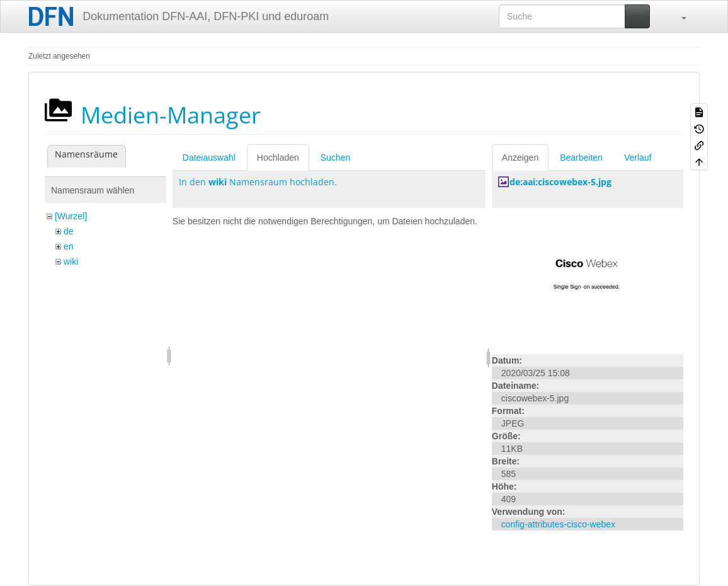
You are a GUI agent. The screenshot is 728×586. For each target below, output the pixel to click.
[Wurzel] (71, 216)
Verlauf (638, 158)
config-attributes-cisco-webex (558, 524)
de (69, 231)
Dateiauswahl (209, 158)
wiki (71, 261)
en (69, 246)
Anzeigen (520, 158)
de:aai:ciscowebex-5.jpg (560, 182)
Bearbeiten (581, 158)
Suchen (335, 158)
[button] (678, 16)
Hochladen (278, 158)
